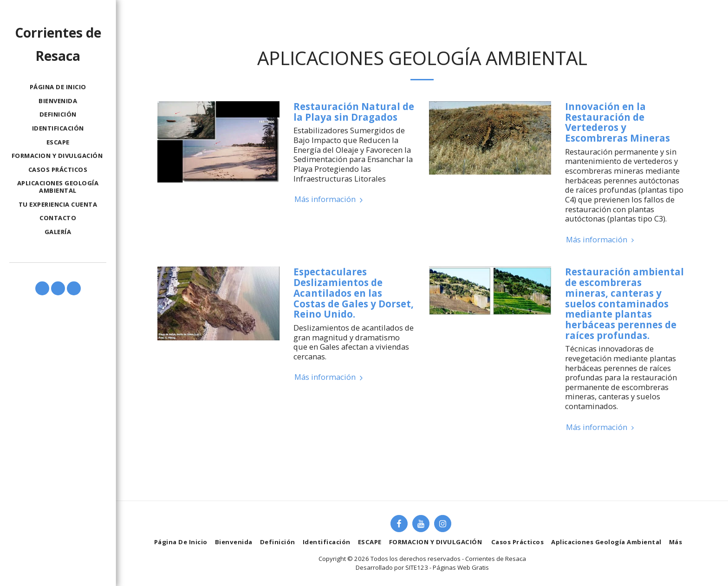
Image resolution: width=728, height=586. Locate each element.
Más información (330, 199)
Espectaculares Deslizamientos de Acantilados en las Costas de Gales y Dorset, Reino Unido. (354, 293)
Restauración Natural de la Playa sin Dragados (354, 112)
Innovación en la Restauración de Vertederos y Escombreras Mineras (617, 122)
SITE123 (417, 567)
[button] (42, 288)
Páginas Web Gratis (461, 567)
